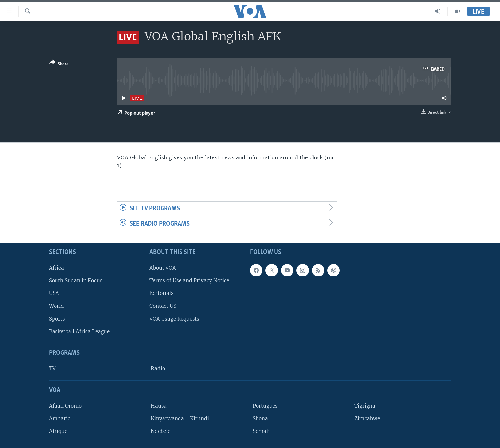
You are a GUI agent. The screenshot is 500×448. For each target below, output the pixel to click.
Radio (158, 369)
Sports (57, 319)
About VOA (163, 268)
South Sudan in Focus (76, 280)
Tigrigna (365, 405)
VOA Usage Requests (174, 319)
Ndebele (161, 431)
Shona (260, 418)
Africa (56, 268)
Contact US (163, 306)
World (56, 306)
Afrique (58, 431)
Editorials (162, 293)
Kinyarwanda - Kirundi (180, 418)
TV (52, 369)
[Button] (59, 64)
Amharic (60, 418)
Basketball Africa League (79, 331)
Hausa (159, 405)
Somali (261, 431)
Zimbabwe (367, 418)
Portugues (265, 405)
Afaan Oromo (65, 405)
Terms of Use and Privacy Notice (189, 280)
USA (54, 293)
